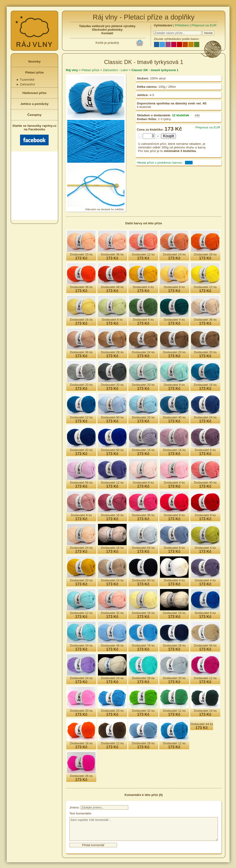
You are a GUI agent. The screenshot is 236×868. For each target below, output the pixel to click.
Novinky (35, 61)
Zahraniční (26, 84)
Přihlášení (182, 25)
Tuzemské (25, 80)
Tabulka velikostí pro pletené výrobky (107, 26)
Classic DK (140, 70)
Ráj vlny (72, 70)
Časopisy (34, 115)
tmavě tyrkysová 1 (165, 70)
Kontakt (107, 33)
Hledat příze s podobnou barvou (159, 163)
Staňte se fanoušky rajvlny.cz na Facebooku (34, 135)
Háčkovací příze (34, 93)
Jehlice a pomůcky (34, 104)
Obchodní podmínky (107, 30)
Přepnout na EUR (204, 25)
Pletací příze (35, 72)
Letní (124, 70)
